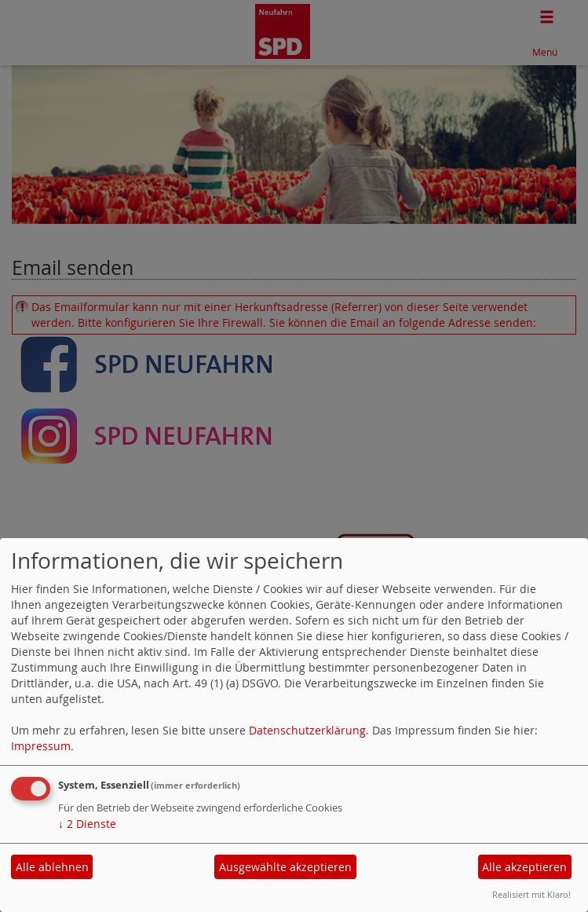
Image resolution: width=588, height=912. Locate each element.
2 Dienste (87, 824)
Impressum (41, 746)
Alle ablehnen (52, 867)
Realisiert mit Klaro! (531, 894)
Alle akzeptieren (524, 867)
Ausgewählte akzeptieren (285, 867)
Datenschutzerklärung (307, 730)
